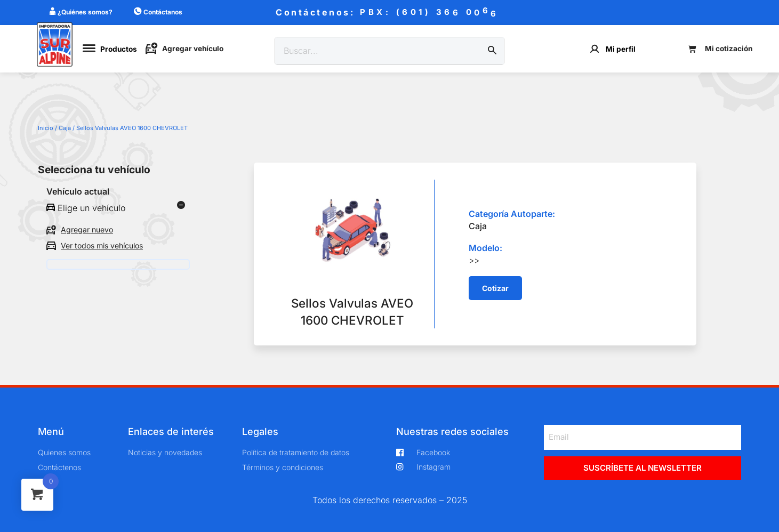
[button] (495, 288)
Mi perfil (621, 49)
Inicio (46, 128)
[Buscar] (492, 51)
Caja (65, 128)
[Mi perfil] (595, 49)
